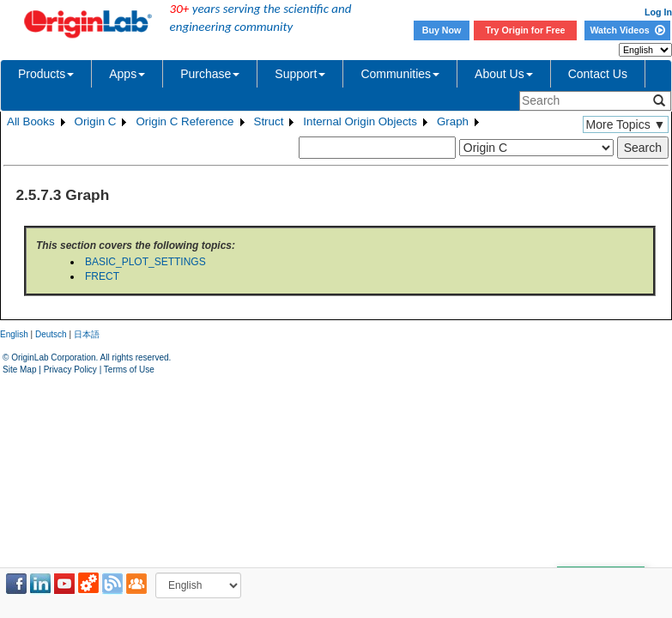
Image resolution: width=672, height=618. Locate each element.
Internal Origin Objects (360, 121)
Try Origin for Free (526, 30)
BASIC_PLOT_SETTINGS (145, 262)
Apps (127, 74)
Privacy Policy (70, 370)
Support (300, 74)
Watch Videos (627, 30)
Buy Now (442, 30)
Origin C (96, 121)
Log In (658, 12)
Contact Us (598, 74)
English (14, 334)
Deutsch (51, 334)
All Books (31, 121)
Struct (269, 121)
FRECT (102, 276)
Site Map (19, 370)
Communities (400, 74)
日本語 (87, 334)
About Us (504, 74)
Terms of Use (129, 370)
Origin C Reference (185, 121)
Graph (453, 121)
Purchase (210, 74)
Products (46, 74)
